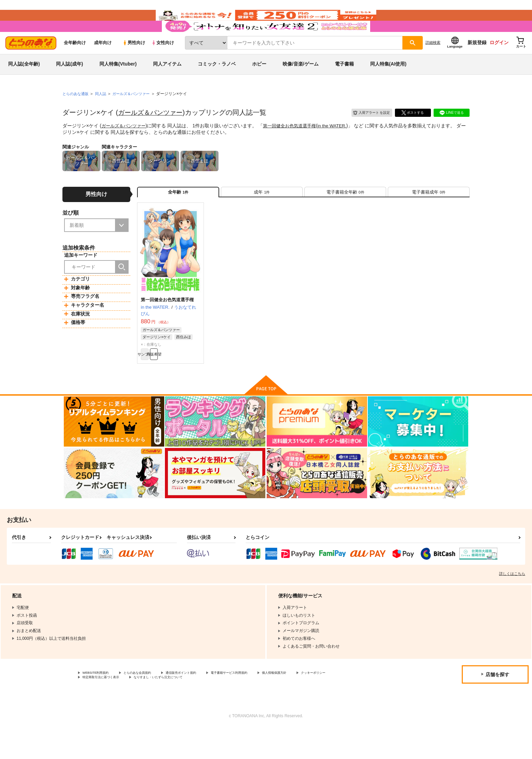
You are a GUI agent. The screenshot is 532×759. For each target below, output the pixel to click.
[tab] (262, 213)
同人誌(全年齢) (24, 83)
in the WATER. (340, 145)
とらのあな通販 (77, 112)
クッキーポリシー (99, 707)
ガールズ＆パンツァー (152, 131)
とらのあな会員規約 (150, 701)
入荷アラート (366, 131)
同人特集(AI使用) (388, 83)
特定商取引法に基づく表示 (154, 707)
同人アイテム (167, 83)
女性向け (163, 62)
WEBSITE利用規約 (100, 701)
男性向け (134, 62)
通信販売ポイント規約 (203, 701)
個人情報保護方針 (318, 701)
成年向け (103, 62)
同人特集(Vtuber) (118, 83)
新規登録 (477, 61)
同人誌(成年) (69, 83)
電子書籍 (344, 83)
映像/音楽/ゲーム (301, 83)
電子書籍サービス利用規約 (263, 701)
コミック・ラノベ (217, 83)
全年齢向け (75, 62)
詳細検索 (433, 61)
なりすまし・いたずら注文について (226, 707)
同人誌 (103, 112)
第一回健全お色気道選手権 (295, 145)
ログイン (499, 61)
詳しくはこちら (512, 601)
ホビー (259, 83)
